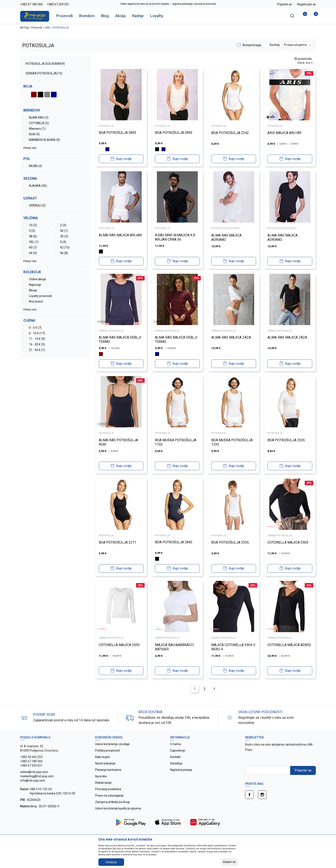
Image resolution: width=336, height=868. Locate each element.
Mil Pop (24, 28)
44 (33, 253)
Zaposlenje (178, 750)
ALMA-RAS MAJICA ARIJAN (120, 235)
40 (33, 247)
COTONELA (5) (39, 123)
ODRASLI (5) (37, 205)
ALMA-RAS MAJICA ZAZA (231, 337)
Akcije (33, 290)
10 (33, 225)
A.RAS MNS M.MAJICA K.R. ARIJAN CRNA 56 (176, 237)
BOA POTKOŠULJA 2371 (118, 542)
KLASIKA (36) (38, 186)
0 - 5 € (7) (35, 328)
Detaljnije (111, 862)
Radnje (138, 16)
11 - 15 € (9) (37, 339)
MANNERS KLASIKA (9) (44, 140)
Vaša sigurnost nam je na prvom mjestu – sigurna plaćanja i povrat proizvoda (168, 4)
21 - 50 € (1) (37, 350)
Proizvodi (64, 16)
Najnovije (35, 285)
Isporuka (101, 776)
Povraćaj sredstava (108, 789)
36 (64, 231)
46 (64, 253)
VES (47, 28)
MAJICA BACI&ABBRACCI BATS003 (175, 647)
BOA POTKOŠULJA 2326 (286, 440)
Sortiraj (274, 45)
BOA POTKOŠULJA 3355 (230, 542)
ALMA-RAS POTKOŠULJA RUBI (118, 442)
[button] (55, 321)
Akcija (120, 16)
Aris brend (36, 301)
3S (64, 236)
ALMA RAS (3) (39, 118)
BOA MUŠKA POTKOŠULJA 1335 (232, 442)
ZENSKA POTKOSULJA (44, 73)
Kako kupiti (102, 757)
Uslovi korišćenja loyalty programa (118, 808)
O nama (175, 744)
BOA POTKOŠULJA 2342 (230, 133)
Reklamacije (103, 783)
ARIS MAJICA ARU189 (285, 133)
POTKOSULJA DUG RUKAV (45, 64)
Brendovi (87, 16)
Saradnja (176, 763)
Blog (105, 16)
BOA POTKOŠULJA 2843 (118, 133)
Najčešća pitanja (181, 770)
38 (33, 236)
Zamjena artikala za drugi (112, 802)
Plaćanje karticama (108, 770)
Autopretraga (252, 45)
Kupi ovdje (124, 159)
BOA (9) (34, 134)
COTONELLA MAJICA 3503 (288, 542)
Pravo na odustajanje (109, 796)
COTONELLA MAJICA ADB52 (289, 645)
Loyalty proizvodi (40, 296)
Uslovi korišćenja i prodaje (112, 744)
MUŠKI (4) (35, 166)
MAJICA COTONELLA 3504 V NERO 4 (233, 647)
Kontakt (175, 757)
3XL (34, 242)
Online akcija (37, 279)
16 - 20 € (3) (37, 344)
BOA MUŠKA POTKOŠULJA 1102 (176, 442)
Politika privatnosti (108, 750)
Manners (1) (37, 129)
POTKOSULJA (106, 126)
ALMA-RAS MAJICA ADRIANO (226, 237)
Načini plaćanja (105, 763)
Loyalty (157, 16)
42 (65, 247)
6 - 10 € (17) (37, 333)
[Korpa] (314, 16)
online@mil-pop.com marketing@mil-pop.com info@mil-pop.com (37, 776)
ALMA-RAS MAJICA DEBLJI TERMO (120, 340)
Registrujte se (307, 4)
